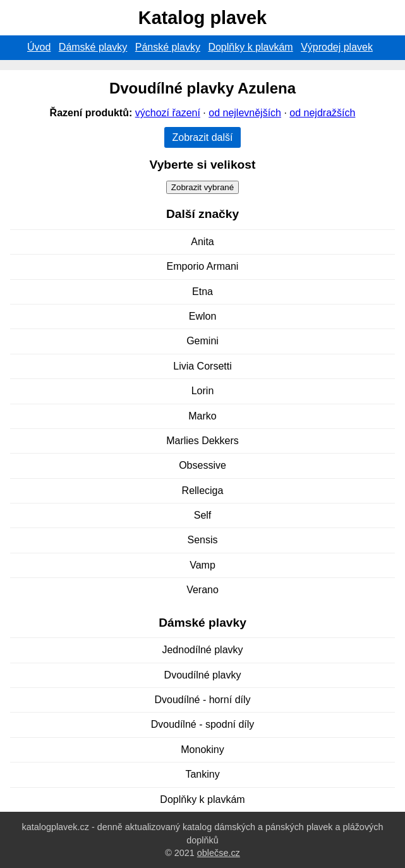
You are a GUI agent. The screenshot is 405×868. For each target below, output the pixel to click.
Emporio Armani (203, 266)
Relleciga (203, 491)
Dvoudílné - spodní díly (203, 724)
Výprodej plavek (337, 47)
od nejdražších (322, 113)
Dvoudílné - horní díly (202, 700)
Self (203, 515)
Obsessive (202, 465)
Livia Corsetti (202, 366)
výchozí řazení (168, 113)
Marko (202, 416)
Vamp (202, 565)
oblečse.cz (219, 853)
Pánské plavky (168, 47)
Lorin (203, 391)
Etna (202, 292)
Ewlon (203, 316)
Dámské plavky (93, 47)
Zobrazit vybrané (202, 187)
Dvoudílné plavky (203, 675)
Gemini (202, 341)
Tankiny (202, 774)
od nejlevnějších (245, 113)
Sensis (202, 540)
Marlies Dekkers (202, 441)
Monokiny (202, 750)
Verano (202, 590)
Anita (202, 242)
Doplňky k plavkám (250, 47)
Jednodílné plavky (202, 650)
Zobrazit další (202, 137)
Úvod (39, 47)
